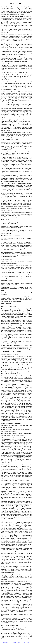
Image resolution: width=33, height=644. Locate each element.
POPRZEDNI (6, 643)
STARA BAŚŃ (16, 643)
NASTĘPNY (27, 643)
